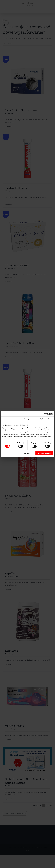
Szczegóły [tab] (27, 419)
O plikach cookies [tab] (45, 419)
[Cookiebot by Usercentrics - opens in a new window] (45, 414)
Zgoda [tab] (10, 419)
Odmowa (27, 453)
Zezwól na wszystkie (45, 453)
